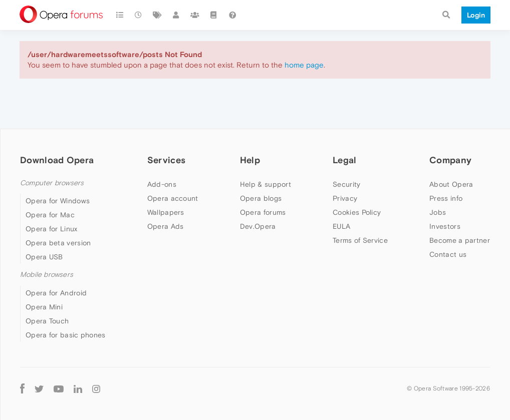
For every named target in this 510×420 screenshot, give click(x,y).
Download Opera (57, 160)
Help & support (266, 184)
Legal (345, 160)
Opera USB (44, 257)
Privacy (345, 198)
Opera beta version (58, 243)
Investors (445, 226)
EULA (341, 226)
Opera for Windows (58, 201)
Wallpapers (166, 212)
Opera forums (263, 212)
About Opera (451, 184)
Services (166, 160)
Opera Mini (44, 307)
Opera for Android (56, 293)
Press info (446, 198)
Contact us (448, 254)
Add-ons (162, 184)
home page (304, 65)
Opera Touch (47, 321)
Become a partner (460, 240)
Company (450, 160)
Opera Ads (166, 226)
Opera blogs (261, 198)
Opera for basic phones (66, 335)
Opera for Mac (50, 215)
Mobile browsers (47, 275)
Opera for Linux (52, 229)
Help (250, 160)
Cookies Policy (357, 212)
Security (346, 184)
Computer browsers (52, 183)
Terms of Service (360, 240)
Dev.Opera (258, 226)
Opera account (173, 198)
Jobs (438, 212)
